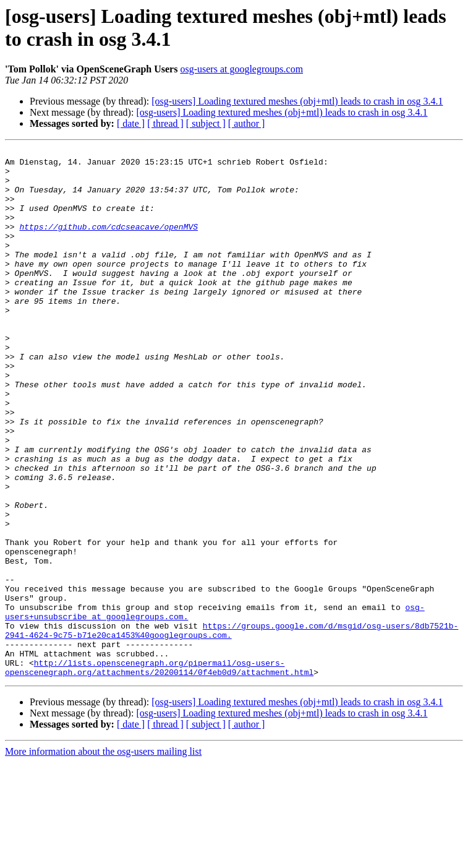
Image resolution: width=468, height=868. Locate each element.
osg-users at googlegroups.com (241, 69)
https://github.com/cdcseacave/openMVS (108, 243)
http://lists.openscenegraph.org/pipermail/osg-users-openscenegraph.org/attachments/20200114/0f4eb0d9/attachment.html (159, 772)
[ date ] (131, 123)
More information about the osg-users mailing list (103, 857)
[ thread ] (165, 123)
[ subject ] (206, 123)
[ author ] (247, 123)
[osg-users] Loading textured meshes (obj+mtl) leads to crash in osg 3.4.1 (297, 101)
